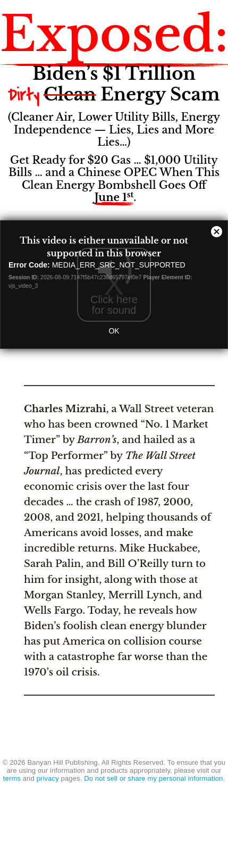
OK (114, 331)
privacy (48, 778)
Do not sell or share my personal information (153, 778)
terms (12, 778)
